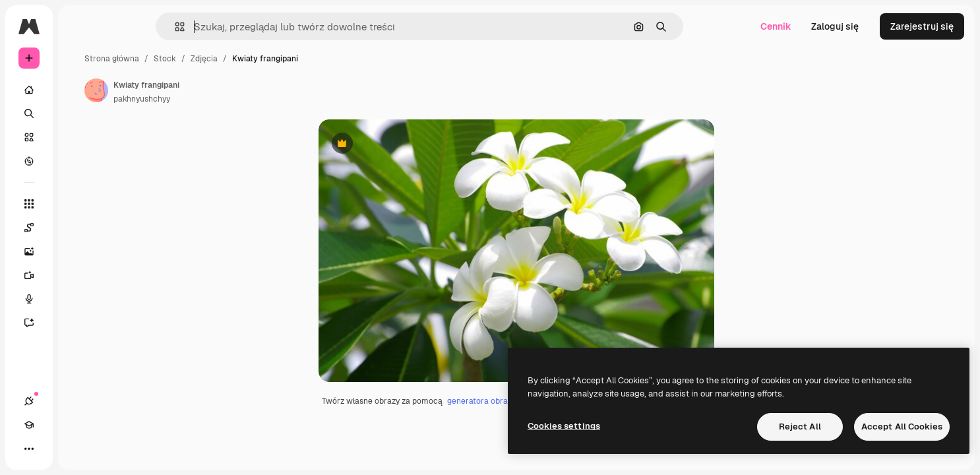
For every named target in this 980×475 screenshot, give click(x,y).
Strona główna (212, 59)
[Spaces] (79, 228)
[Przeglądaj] (79, 161)
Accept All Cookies (902, 427)
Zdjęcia (304, 59)
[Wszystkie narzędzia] (79, 204)
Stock (265, 59)
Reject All (800, 427)
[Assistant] (79, 323)
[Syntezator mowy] (79, 299)
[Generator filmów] (79, 275)
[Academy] (53, 449)
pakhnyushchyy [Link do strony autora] (242, 99)
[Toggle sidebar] (129, 26)
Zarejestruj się (922, 26)
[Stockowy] (79, 137)
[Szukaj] (79, 113)
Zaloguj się (835, 26)
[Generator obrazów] (79, 251)
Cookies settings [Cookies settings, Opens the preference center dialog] (564, 426)
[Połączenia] (29, 449)
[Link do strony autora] (197, 90)
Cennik (776, 26)
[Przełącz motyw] (77, 449)
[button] (225, 27)
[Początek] (79, 90)
